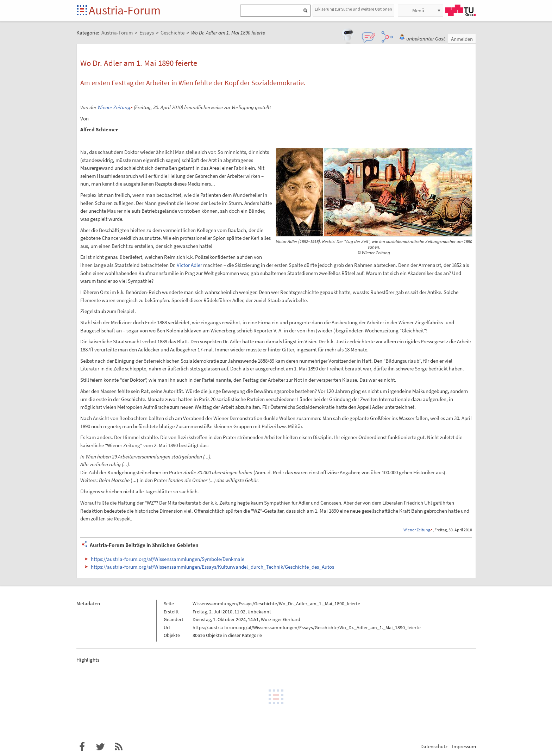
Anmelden (462, 39)
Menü (418, 10)
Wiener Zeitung (114, 107)
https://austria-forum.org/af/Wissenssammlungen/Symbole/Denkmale (168, 559)
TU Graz (460, 10)
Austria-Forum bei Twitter (100, 747)
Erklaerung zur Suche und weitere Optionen (353, 9)
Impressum (464, 746)
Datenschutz (434, 746)
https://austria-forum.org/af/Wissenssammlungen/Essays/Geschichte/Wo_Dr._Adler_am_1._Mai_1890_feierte (307, 627)
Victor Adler (189, 265)
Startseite (83, 11)
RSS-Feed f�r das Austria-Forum (119, 747)
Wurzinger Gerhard (281, 619)
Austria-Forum (125, 10)
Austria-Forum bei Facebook (82, 747)
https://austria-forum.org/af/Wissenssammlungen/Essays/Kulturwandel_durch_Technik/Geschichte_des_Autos (212, 567)
